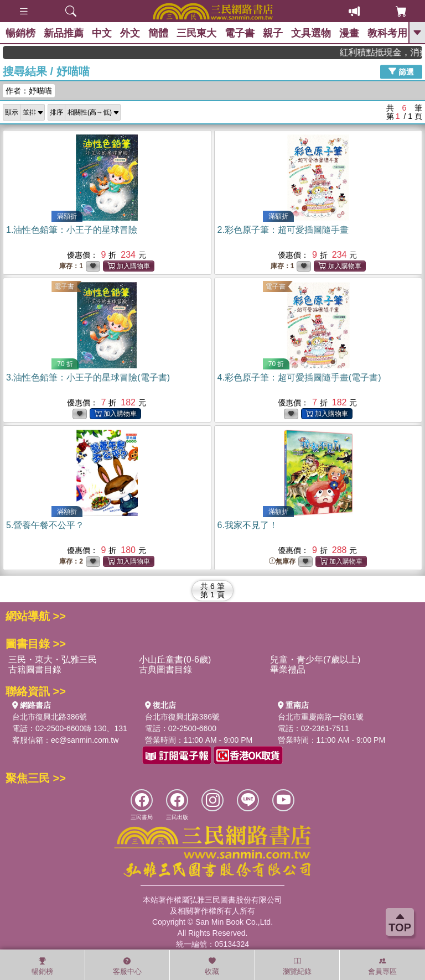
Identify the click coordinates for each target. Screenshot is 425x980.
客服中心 (127, 966)
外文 (130, 33)
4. (299, 377)
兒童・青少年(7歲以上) (315, 660)
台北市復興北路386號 (50, 717)
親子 (273, 33)
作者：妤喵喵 (29, 91)
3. (88, 377)
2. (283, 230)
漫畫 (349, 33)
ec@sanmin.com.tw (85, 740)
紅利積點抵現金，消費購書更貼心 (389, 52)
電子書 (240, 33)
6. (248, 525)
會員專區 (382, 966)
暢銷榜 (20, 33)
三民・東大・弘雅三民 (53, 660)
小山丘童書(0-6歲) (175, 660)
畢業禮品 (288, 669)
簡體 (158, 33)
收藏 (212, 966)
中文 (102, 33)
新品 (64, 33)
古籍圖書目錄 (35, 669)
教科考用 (387, 33)
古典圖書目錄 (165, 669)
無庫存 (282, 562)
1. (72, 230)
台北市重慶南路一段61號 (321, 717)
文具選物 (311, 33)
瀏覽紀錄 (297, 966)
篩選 (401, 71)
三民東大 (196, 33)
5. (45, 525)
